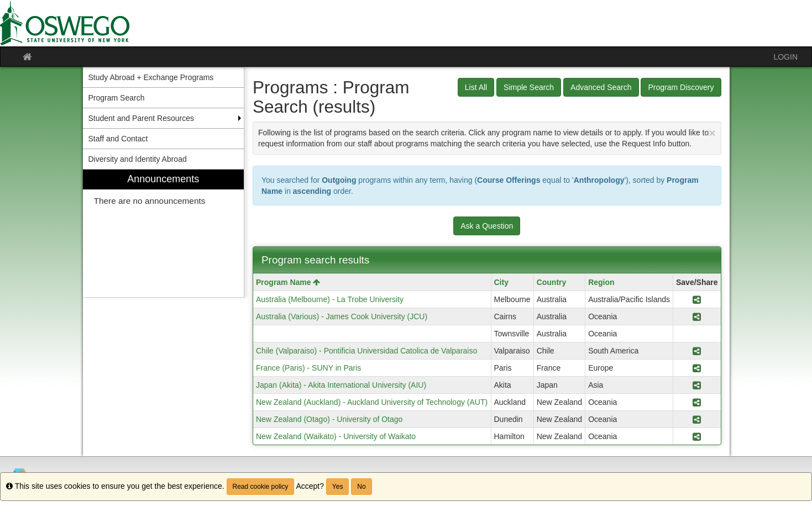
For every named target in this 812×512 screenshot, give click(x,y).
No (361, 487)
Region (601, 282)
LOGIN (785, 57)
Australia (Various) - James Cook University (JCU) (342, 316)
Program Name (288, 282)
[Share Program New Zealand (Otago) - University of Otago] (697, 419)
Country (552, 282)
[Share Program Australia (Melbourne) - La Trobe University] (697, 299)
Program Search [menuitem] (117, 98)
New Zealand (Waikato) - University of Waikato (336, 436)
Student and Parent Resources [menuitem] (141, 118)
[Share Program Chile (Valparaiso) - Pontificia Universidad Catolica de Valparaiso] (697, 351)
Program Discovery (681, 87)
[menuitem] (164, 233)
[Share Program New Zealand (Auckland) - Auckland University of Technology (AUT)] (697, 402)
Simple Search (529, 87)
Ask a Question (487, 226)
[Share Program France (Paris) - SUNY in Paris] (697, 368)
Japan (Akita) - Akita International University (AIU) (341, 385)
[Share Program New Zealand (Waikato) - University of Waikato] (697, 436)
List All (476, 87)
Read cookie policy (261, 487)
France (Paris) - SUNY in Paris (308, 368)
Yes (338, 487)
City (501, 282)
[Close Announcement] (712, 133)
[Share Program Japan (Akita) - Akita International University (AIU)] (697, 385)
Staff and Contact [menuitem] (118, 139)
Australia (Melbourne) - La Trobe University (330, 299)
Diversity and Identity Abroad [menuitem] (138, 159)
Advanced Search (601, 87)
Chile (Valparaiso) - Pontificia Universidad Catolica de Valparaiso (366, 351)
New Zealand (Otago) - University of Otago (329, 419)
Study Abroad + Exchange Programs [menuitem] (151, 77)
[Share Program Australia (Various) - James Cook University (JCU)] (697, 316)
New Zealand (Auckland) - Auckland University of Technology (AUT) (372, 402)
